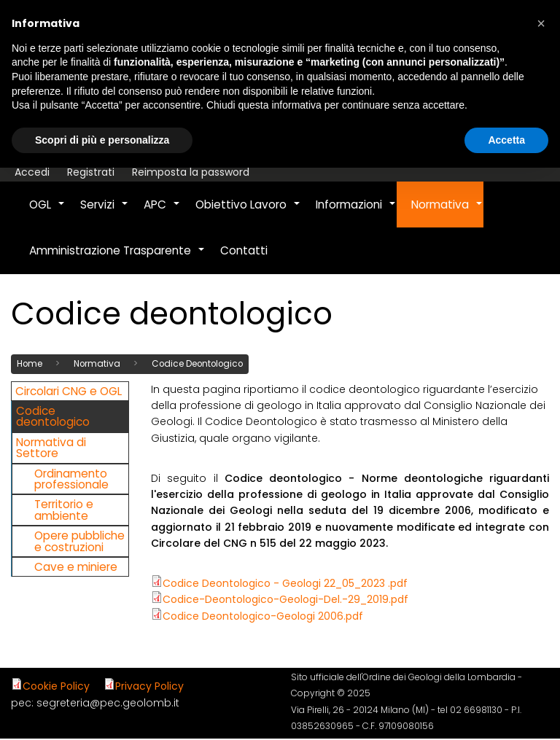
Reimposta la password (191, 172)
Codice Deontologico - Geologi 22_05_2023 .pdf (285, 583)
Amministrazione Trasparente (117, 258)
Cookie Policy (56, 686)
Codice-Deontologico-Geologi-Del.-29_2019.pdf (285, 599)
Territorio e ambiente (64, 510)
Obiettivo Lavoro (248, 212)
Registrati (91, 172)
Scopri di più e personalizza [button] (102, 140)
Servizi (105, 212)
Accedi (32, 172)
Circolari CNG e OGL (69, 391)
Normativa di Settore (51, 448)
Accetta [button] (506, 140)
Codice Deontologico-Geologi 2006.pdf (263, 616)
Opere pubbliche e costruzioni (79, 541)
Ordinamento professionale (71, 479)
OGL (47, 212)
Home (30, 364)
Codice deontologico (53, 416)
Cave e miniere (76, 567)
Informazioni (356, 212)
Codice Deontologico (197, 364)
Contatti (244, 250)
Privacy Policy (149, 686)
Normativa (447, 212)
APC (162, 212)
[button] (541, 23)
